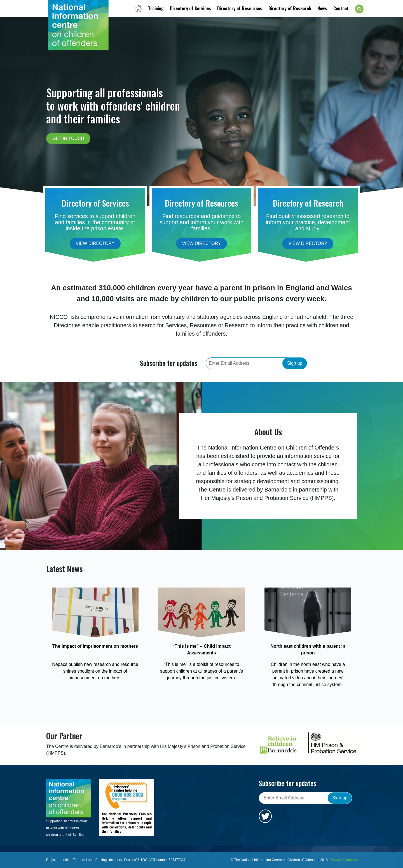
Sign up (295, 363)
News (322, 8)
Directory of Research (290, 8)
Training (156, 8)
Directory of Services (190, 8)
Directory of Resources (240, 8)
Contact (341, 8)
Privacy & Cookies (343, 860)
